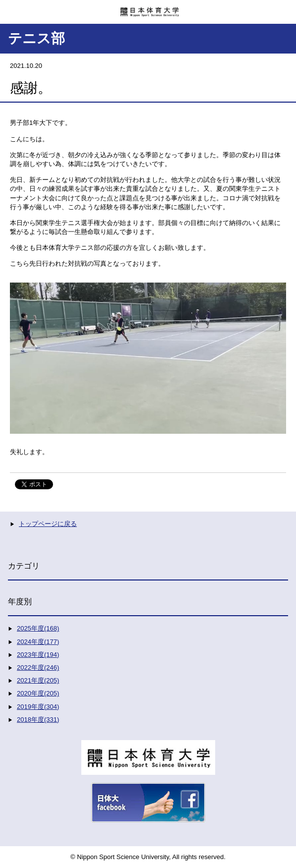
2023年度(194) (38, 655)
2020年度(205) (38, 693)
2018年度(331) (38, 720)
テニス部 (36, 38)
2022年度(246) (38, 667)
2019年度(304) (38, 707)
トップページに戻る (48, 524)
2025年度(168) (38, 628)
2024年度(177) (38, 642)
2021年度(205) (38, 680)
